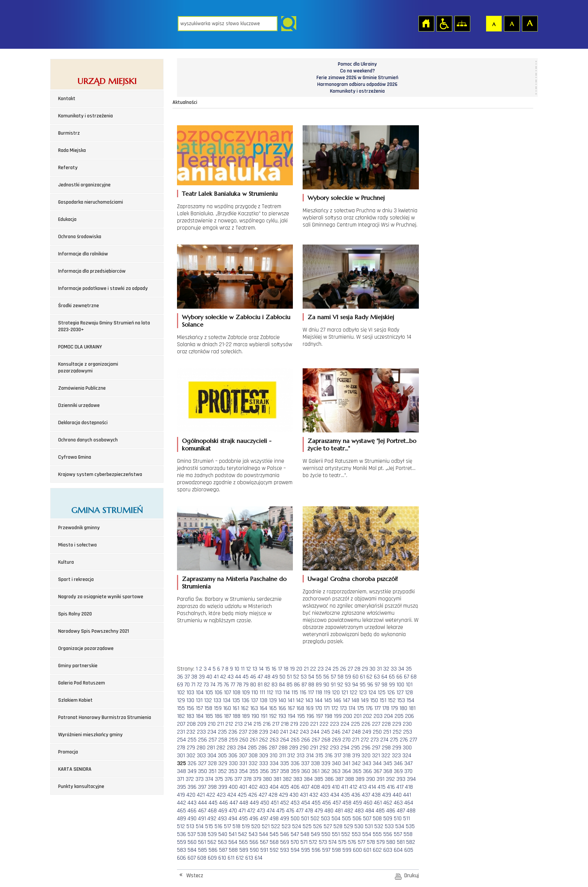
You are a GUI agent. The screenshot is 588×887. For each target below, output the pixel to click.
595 (306, 850)
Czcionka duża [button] (529, 23)
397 (202, 787)
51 (289, 677)
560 (192, 842)
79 (246, 685)
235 (222, 732)
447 (234, 803)
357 (274, 771)
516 (218, 826)
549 (315, 834)
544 (264, 834)
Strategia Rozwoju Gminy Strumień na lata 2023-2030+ (104, 326)
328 (212, 763)
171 (327, 708)
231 (181, 732)
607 (192, 858)
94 (355, 685)
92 (340, 685)
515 (209, 826)
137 (254, 700)
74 (213, 685)
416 (391, 787)
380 (267, 779)
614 (259, 858)
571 (304, 842)
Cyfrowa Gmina (75, 457)
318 (347, 756)
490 (192, 819)
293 (334, 748)
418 (409, 787)
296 (366, 748)
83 (274, 685)
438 (376, 795)
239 (264, 732)
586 (213, 850)
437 (366, 795)
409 (326, 787)
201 (358, 716)
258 (223, 740)
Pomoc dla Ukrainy (357, 64)
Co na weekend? (358, 71)
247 (346, 732)
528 (338, 826)
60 (355, 677)
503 (325, 819)
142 (300, 700)
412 (353, 787)
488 (411, 811)
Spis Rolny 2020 (75, 614)
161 (236, 708)
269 (336, 740)
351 (212, 771)
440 (397, 795)
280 (201, 748)
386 (329, 779)
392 (390, 779)
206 (409, 716)
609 (212, 858)
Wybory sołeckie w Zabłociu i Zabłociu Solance (236, 321)
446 (223, 803)
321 (376, 756)
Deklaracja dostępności (83, 423)
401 (243, 787)
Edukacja (67, 219)
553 (356, 834)
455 (316, 803)
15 (268, 669)
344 (377, 763)
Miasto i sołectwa (77, 545)
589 (244, 850)
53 (304, 677)
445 (213, 803)
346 (398, 763)
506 (357, 819)
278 (181, 748)
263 (274, 740)
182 (181, 716)
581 (401, 842)
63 (377, 677)
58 (340, 677)
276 (404, 740)
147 (346, 700)
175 (361, 708)
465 (181, 811)
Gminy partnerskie (78, 666)
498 (274, 819)
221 (314, 724)
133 (217, 700)
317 (338, 756)
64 (384, 677)
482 (349, 811)
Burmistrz (69, 133)
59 (348, 677)
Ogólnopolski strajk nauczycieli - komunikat (227, 444)
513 (190, 826)
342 (356, 763)
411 (345, 787)
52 (296, 677)
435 (345, 795)
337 (305, 763)
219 (294, 724)
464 (409, 803)
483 (359, 811)
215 (257, 724)
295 (355, 748)
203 (378, 716)
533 (389, 826)
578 (371, 842)
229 (397, 724)
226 (366, 724)
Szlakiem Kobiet (75, 700)
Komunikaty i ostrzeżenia (85, 116)
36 (180, 677)
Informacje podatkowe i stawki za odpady (103, 288)
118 (319, 693)
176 (369, 708)
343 (367, 763)
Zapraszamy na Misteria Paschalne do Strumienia (234, 582)
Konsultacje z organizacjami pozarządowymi (88, 368)
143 (309, 700)
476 (290, 811)
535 (410, 826)
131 (199, 700)
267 (316, 740)
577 (361, 842)
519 (246, 826)
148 (355, 700)
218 (285, 724)
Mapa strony (462, 23)
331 (243, 763)
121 (345, 693)
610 (222, 858)
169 (310, 708)
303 (201, 756)
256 (202, 740)
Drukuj (412, 876)
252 (397, 732)
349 (192, 771)
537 (192, 834)
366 (367, 771)
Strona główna (426, 23)
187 (227, 716)
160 (227, 708)
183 (190, 716)
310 (274, 756)
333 (264, 763)
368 (388, 771)
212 (229, 724)
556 (388, 834)
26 (343, 669)
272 (365, 740)
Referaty (68, 168)
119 (327, 693)
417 (400, 787)
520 (256, 826)
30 (372, 669)
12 (248, 669)
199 (338, 716)
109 (246, 693)
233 (201, 732)
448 (244, 803)
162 (245, 708)
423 (221, 795)
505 (346, 819)
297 (376, 748)
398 (212, 787)
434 (335, 795)
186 (218, 716)
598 (336, 850)
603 (388, 850)
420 (191, 795)
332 (253, 763)
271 (356, 740)
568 (274, 842)
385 (319, 779)
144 (319, 700)
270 (346, 740)
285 (252, 748)
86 (297, 685)
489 (181, 819)
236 (233, 732)
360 (306, 771)
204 (388, 716)
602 (377, 850)
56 (326, 677)
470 (233, 811)
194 (292, 716)
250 (377, 732)
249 (367, 732)
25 (336, 669)
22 (313, 669)
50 (282, 677)
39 (202, 677)
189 (246, 716)
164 (263, 708)
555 (377, 834)
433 (324, 795)
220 (304, 724)
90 (326, 685)
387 (339, 779)
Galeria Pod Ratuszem (82, 683)
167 (291, 708)
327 (202, 763)
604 (398, 850)
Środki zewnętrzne (79, 306)
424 (232, 795)
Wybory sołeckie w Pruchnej (346, 198)
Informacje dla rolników (83, 254)
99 (392, 685)
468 (212, 811)
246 (336, 732)
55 (319, 677)
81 (260, 685)
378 (247, 779)
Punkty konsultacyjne (81, 786)
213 (239, 724)
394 (411, 779)
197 (319, 716)
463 (398, 803)
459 (357, 803)
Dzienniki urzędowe (79, 405)
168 (300, 708)
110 (255, 693)
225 (355, 724)
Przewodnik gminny (79, 528)
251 (387, 732)
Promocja (68, 752)
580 (391, 842)
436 (356, 795)
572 (313, 842)
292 (324, 748)
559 (181, 842)
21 (306, 669)
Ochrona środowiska (80, 237)
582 (411, 842)
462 (388, 803)
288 (283, 748)
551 (336, 834)
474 (271, 811)
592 (274, 850)
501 (305, 819)
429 (283, 795)
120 (336, 693)
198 (328, 716)
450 (265, 803)
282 (221, 748)
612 (240, 858)
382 (287, 779)
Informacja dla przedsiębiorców (92, 271)
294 (345, 748)
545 (274, 834)
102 (181, 693)
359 (295, 771)
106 (218, 693)
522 (276, 826)
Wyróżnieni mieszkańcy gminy (90, 735)
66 (399, 677)
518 (236, 826)
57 (333, 677)
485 (380, 811)
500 (295, 819)
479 (319, 811)
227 (376, 724)
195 (301, 716)
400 (233, 787)
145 (328, 700)
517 (227, 826)
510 (398, 819)
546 (285, 834)
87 (304, 685)
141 (291, 700)
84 (282, 685)
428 (273, 795)
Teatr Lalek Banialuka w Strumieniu (230, 194)
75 (220, 685)
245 (325, 732)
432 (314, 795)
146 (337, 700)
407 (305, 787)
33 (394, 669)
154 (410, 700)
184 (200, 716)
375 (219, 779)
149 (365, 700)
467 (202, 811)
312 (291, 756)
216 (267, 724)
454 (306, 803)
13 (255, 669)
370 (408, 771)
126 (391, 693)
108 (236, 693)
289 (294, 748)
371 (181, 779)
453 (295, 803)
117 (311, 693)
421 (201, 795)
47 (260, 677)
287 (273, 748)
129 (181, 700)
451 (275, 803)
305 (222, 756)
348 (181, 771)
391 (380, 779)
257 (213, 740)
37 (187, 677)
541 (233, 834)
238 (253, 732)
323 (396, 756)
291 (314, 748)
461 (378, 803)
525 (307, 826)
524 (297, 826)
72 (199, 685)
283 (231, 748)
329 (223, 763)
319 (356, 756)
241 (284, 732)
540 (223, 834)
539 (212, 834)
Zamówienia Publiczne (82, 388)
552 (346, 834)
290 (304, 748)
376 (229, 779)
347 (408, 763)
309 (264, 756)
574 (333, 842)
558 (408, 834)
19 (292, 669)
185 (209, 716)
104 (200, 693)
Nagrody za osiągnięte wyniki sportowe (101, 597)
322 (386, 756)
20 (299, 669)
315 (319, 756)
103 (190, 693)
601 (367, 850)
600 (357, 850)
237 (243, 732)
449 (254, 803)
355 (254, 771)
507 (367, 819)
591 (264, 850)
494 (233, 819)
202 (367, 716)
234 (212, 732)
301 (181, 756)
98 (384, 685)
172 (335, 708)
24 (328, 669)
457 (337, 803)
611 (231, 858)
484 (370, 811)
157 (199, 708)
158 (208, 708)
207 (181, 724)
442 (181, 803)
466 (192, 811)
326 (192, 763)
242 (294, 732)
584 (192, 850)
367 (378, 771)
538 (202, 834)
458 (347, 803)
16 (274, 669)
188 (236, 716)
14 (261, 669)
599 (347, 850)
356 (264, 771)
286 (263, 748)
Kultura (66, 562)
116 (303, 693)
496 (254, 819)
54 (311, 677)
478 (309, 811)
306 (233, 756)
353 (233, 771)
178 (386, 708)
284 (242, 748)
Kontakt (67, 99)
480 (329, 811)
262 (264, 740)
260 (244, 740)
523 (286, 826)
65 (392, 677)
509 (388, 819)
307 (243, 756)
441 (407, 795)
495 (243, 819)
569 (285, 842)
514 (200, 826)
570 (295, 842)
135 (236, 700)
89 (319, 685)
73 (206, 685)
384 (308, 779)
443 (192, 803)
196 (310, 716)
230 (407, 724)
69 (180, 685)
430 (294, 795)
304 (212, 756)
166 (282, 708)
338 (315, 763)
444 (202, 803)
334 (274, 763)
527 (328, 826)
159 (218, 708)
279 (191, 748)
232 (191, 732)
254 (181, 740)
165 (273, 708)
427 (263, 795)
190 (255, 716)
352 (222, 771)
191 (264, 716)
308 (253, 756)
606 (181, 858)
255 (192, 740)
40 (209, 677)
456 (327, 803)
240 (274, 732)
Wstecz (195, 876)
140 (282, 700)
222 (324, 724)
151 (383, 700)
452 (285, 803)
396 (192, 787)
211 (220, 724)
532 (379, 826)
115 (295, 693)
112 (270, 693)
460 (368, 803)
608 (202, 858)
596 (316, 850)
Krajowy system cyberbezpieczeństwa (100, 474)
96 (370, 685)
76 (226, 685)
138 (263, 700)
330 (233, 763)
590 (254, 850)
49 (275, 677)
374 (209, 779)
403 (264, 787)
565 (243, 842)
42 (223, 677)
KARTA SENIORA (75, 769)
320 (366, 756)
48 (267, 677)
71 (193, 685)
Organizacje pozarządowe (86, 648)
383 (298, 779)
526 (318, 826)
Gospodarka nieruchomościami (91, 202)
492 (212, 819)
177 (377, 708)
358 (285, 771)
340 (336, 763)
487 (401, 811)
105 (209, 693)
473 (261, 811)
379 (257, 779)
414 (372, 787)
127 (400, 693)
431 (304, 795)
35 (409, 669)
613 (249, 858)
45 (246, 677)
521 (266, 826)
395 (181, 787)
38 (194, 677)
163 (254, 708)
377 (238, 779)
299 (397, 748)
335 (285, 763)
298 (386, 748)
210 (212, 724)
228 (386, 724)
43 (231, 677)
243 (304, 732)
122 (353, 693)
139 (273, 700)
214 (248, 724)
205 (399, 716)
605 (409, 850)
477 (300, 811)
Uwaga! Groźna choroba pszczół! (353, 579)
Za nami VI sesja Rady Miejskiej (351, 317)
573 (323, 842)
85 (289, 685)
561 (202, 842)
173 (343, 708)
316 (329, 756)
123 (363, 693)
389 (360, 779)
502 (315, 819)
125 (382, 693)
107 (227, 693)
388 (349, 779)
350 (202, 771)
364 (346, 771)
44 (238, 677)
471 (242, 811)
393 (401, 779)
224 (345, 724)
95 (363, 685)
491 (202, 819)
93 (348, 685)
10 (237, 669)
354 (243, 771)
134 (227, 700)
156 (190, 708)
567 (264, 842)
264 (285, 740)
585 (202, 850)
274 (384, 740)
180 (403, 708)
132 (208, 700)
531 (369, 826)
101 (409, 685)
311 (282, 756)
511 (406, 819)
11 (243, 669)
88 (311, 685)
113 (278, 693)
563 (222, 842)
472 (251, 811)
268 (326, 740)
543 (253, 834)
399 (223, 787)
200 (348, 716)
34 (401, 669)
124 (372, 693)
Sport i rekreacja (76, 579)
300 (407, 748)
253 (408, 732)
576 (352, 842)
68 (414, 677)
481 (339, 811)
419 (181, 795)
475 (280, 811)
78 (239, 685)
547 (295, 834)
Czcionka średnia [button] (511, 23)
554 (367, 834)
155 (181, 708)
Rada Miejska (72, 150)
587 (223, 850)
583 (181, 850)
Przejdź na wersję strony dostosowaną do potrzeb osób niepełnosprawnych (444, 23)
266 (306, 740)
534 (400, 826)
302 (191, 756)
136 (245, 700)
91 (333, 685)
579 (381, 842)
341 (346, 763)
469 (223, 811)
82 (267, 685)
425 (242, 795)
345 (388, 763)
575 (342, 842)
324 (407, 756)
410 (336, 787)
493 (222, 819)
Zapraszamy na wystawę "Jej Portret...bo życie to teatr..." (362, 444)
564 (233, 842)
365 (357, 771)
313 (301, 756)
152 (392, 700)
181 (412, 708)
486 (391, 811)
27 (350, 669)
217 (276, 724)
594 (295, 850)
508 (377, 819)
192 (273, 716)
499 (285, 819)
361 (316, 771)
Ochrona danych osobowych (88, 440)
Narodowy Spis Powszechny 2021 (94, 631)
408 (315, 787)
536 (181, 834)
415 (382, 787)
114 (286, 693)
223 (334, 724)
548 (305, 834)
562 (212, 842)
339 (326, 763)
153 (401, 700)
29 (365, 669)
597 (326, 850)
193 (282, 716)
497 (264, 819)
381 (277, 779)
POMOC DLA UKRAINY (80, 347)
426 (253, 795)
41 (216, 677)
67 (406, 677)
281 (211, 748)
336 (295, 763)
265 (295, 740)
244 (315, 732)
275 (394, 740)
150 (374, 700)
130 (190, 700)
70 (187, 685)
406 (295, 787)
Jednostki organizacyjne (84, 185)
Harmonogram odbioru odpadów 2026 (357, 84)
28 (357, 669)
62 (369, 677)
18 (286, 669)
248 (356, 732)
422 (211, 795)
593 (285, 850)
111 (262, 693)
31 (379, 669)
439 (387, 795)
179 (394, 708)
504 (336, 819)
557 (398, 834)
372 (190, 779)
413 (363, 787)
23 (321, 669)
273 (375, 740)
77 (233, 685)
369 (398, 771)
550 (326, 834)
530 (359, 826)
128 (409, 693)
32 (386, 669)
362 (325, 771)
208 (191, 724)
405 (285, 787)
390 (370, 779)
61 (362, 677)
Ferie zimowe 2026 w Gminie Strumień (357, 78)
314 (310, 756)
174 (352, 708)
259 (233, 740)
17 (280, 669)
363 (336, 771)
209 (202, 724)
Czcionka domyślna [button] (493, 23)
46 (253, 677)
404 (274, 787)
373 (199, 779)
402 (253, 787)
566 (254, 842)
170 (319, 708)
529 (348, 826)
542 (243, 834)
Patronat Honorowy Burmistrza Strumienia (105, 717)
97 (377, 685)
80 (253, 685)
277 (413, 740)
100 (400, 685)
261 (254, 740)
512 (181, 826)
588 (233, 850)
